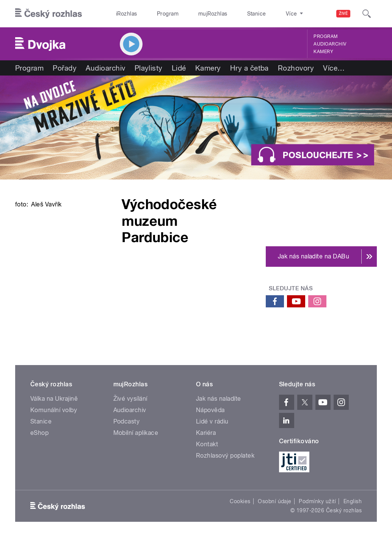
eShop (39, 433)
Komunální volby (54, 410)
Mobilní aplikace (136, 433)
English (353, 501)
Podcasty (127, 421)
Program (156, 14)
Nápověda (210, 410)
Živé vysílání (130, 399)
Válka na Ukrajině (54, 399)
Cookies (240, 501)
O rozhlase (264, 14)
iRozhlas (123, 14)
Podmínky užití (317, 501)
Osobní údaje (275, 501)
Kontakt (207, 444)
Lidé (179, 68)
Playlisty (149, 68)
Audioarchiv (330, 44)
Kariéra (206, 433)
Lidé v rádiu (212, 421)
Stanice (229, 14)
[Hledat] (367, 14)
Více (334, 68)
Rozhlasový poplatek (225, 456)
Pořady (65, 68)
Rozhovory (296, 68)
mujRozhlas (193, 14)
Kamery (323, 52)
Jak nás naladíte (219, 399)
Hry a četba (249, 68)
